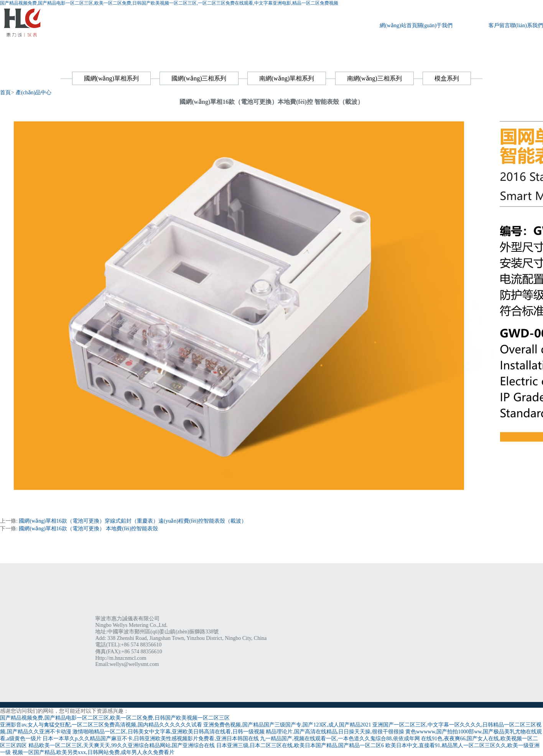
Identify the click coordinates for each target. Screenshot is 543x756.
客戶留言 (499, 25)
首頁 (5, 93)
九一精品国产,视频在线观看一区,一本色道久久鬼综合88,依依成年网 (340, 739)
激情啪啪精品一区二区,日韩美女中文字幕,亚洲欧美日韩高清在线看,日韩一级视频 (169, 732)
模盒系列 (447, 78)
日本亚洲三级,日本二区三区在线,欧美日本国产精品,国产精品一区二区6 (300, 745)
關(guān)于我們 (435, 25)
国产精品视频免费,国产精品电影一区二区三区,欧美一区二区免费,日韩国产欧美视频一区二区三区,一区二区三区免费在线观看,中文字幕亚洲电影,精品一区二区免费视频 (169, 3)
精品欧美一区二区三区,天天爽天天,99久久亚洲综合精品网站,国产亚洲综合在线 (122, 745)
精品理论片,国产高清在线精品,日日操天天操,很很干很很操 (335, 732)
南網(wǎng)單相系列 (287, 78)
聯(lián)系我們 (527, 25)
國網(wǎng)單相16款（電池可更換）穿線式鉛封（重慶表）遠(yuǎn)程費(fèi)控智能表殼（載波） (133, 521)
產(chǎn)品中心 (471, 25)
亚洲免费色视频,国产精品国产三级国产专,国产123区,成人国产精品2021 (287, 725)
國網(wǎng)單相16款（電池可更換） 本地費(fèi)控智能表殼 (88, 529)
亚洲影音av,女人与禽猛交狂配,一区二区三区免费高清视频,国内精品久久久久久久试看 (101, 725)
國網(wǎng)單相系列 (111, 78)
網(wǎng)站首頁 (398, 25)
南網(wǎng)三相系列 (374, 78)
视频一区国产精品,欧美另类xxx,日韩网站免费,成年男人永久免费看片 (94, 752)
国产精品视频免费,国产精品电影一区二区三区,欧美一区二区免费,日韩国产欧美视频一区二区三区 (115, 718)
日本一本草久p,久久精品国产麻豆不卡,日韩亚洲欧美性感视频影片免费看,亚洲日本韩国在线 (151, 739)
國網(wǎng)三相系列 (199, 78)
